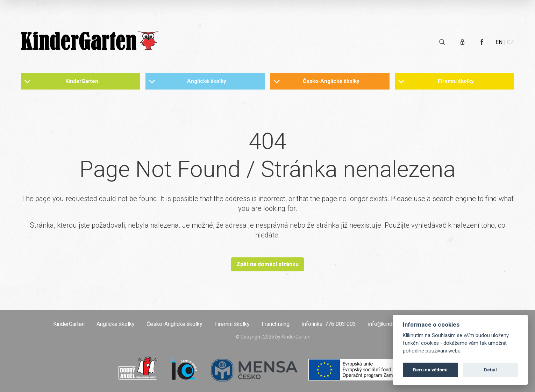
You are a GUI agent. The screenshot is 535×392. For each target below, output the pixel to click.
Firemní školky (456, 81)
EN (499, 42)
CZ (511, 42)
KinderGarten (82, 81)
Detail (490, 370)
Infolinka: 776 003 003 (329, 324)
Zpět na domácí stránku (267, 264)
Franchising (276, 324)
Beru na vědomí (430, 370)
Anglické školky (207, 81)
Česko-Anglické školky (331, 81)
